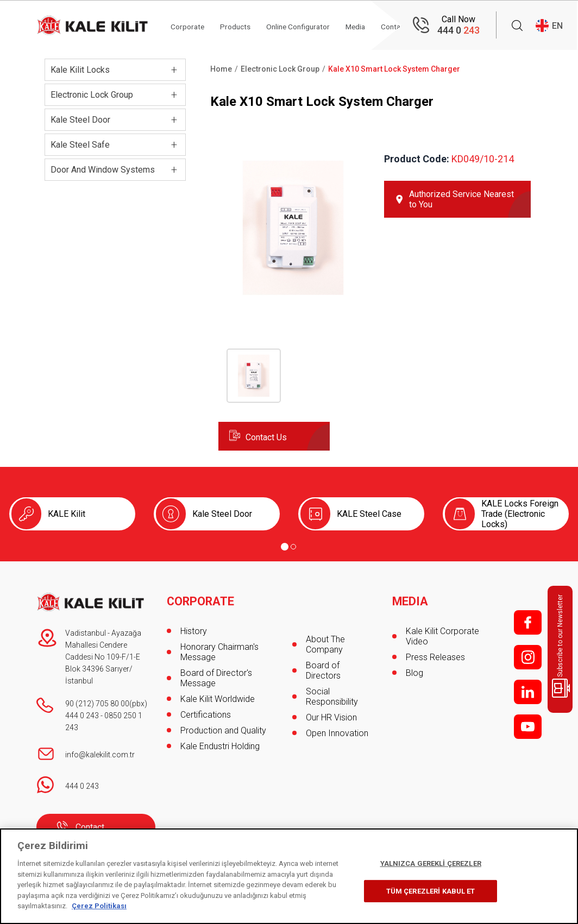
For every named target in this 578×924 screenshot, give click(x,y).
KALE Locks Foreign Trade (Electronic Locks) (520, 514)
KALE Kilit (67, 514)
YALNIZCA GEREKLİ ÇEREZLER (431, 863)
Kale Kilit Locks (80, 70)
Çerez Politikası (99, 906)
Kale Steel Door (80, 120)
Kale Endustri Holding (220, 743)
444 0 (458, 30)
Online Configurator (306, 26)
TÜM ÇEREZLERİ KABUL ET (431, 891)
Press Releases (435, 654)
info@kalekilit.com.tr (100, 755)
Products (240, 26)
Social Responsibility (332, 697)
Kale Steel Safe (80, 145)
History (194, 628)
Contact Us (266, 437)
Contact (90, 827)
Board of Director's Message (216, 675)
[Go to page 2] (293, 547)
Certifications (206, 712)
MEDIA (410, 599)
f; (528, 622)
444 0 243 (82, 716)
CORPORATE (201, 599)
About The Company (325, 644)
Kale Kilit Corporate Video (442, 634)
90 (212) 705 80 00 (97, 704)
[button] (293, 299)
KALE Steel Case (369, 514)
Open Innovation (337, 733)
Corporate (191, 26)
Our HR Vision (331, 717)
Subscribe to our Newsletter (562, 646)
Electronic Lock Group (92, 95)
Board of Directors (323, 670)
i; (528, 657)
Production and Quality (223, 728)
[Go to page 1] (285, 547)
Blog (414, 670)
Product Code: (417, 159)
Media (366, 26)
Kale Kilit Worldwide (218, 696)
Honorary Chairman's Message (219, 649)
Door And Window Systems (103, 170)
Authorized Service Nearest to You (461, 199)
